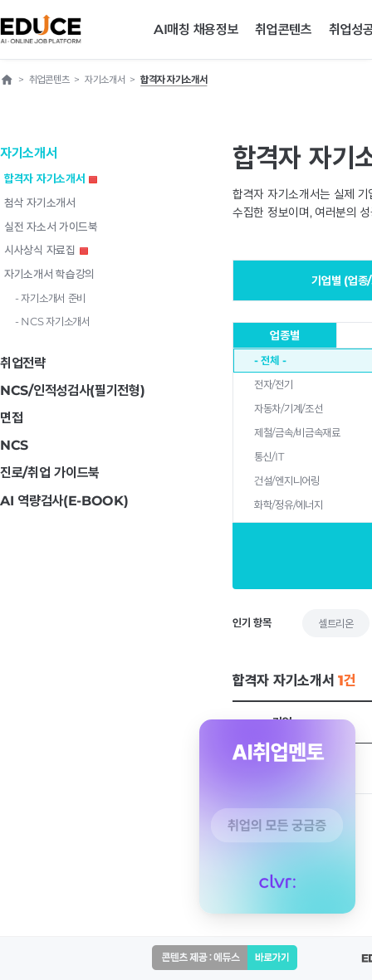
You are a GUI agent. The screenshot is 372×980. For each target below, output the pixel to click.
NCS (14, 445)
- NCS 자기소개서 (53, 321)
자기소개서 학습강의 (49, 274)
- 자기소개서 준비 (50, 298)
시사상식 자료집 (46, 250)
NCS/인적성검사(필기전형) (73, 390)
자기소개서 (29, 153)
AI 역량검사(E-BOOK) (64, 501)
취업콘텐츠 (284, 29)
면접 (11, 418)
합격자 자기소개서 (51, 178)
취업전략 (23, 363)
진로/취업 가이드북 (50, 473)
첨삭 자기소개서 (40, 202)
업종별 (284, 335)
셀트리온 (336, 623)
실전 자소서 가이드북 (51, 227)
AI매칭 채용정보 (196, 29)
